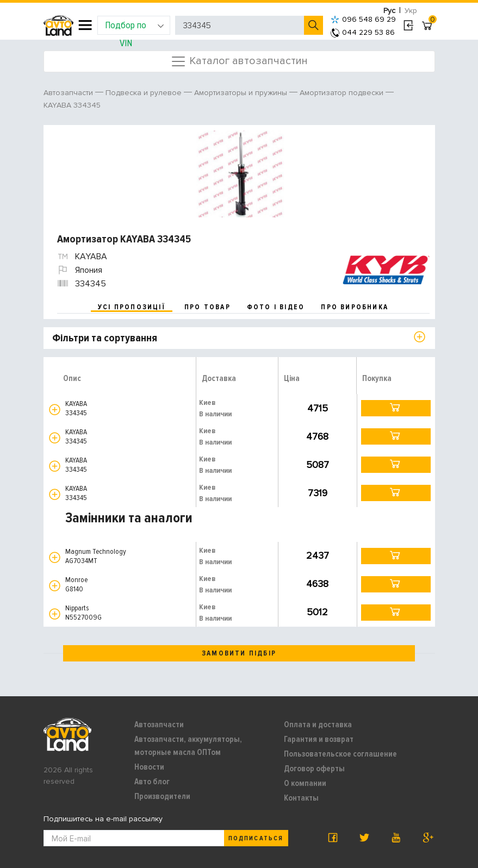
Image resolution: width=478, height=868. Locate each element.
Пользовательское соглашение (340, 754)
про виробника (355, 307)
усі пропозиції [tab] (132, 307)
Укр (411, 11)
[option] (241, 174)
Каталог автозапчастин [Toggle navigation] (239, 61)
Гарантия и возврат (319, 739)
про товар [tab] (207, 307)
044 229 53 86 (363, 32)
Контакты (301, 798)
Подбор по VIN (135, 27)
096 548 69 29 (363, 19)
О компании (305, 783)
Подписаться (256, 838)
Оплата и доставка (318, 725)
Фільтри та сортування (105, 338)
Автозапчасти (159, 725)
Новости (149, 767)
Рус (389, 11)
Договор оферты (314, 769)
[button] (55, 410)
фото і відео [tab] (276, 307)
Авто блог (152, 782)
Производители (162, 796)
